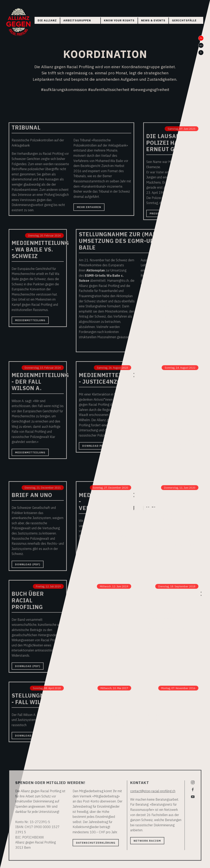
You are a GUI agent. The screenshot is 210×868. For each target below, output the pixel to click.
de (201, 38)
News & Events (153, 20)
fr (201, 52)
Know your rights (119, 20)
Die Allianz (47, 20)
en (201, 45)
